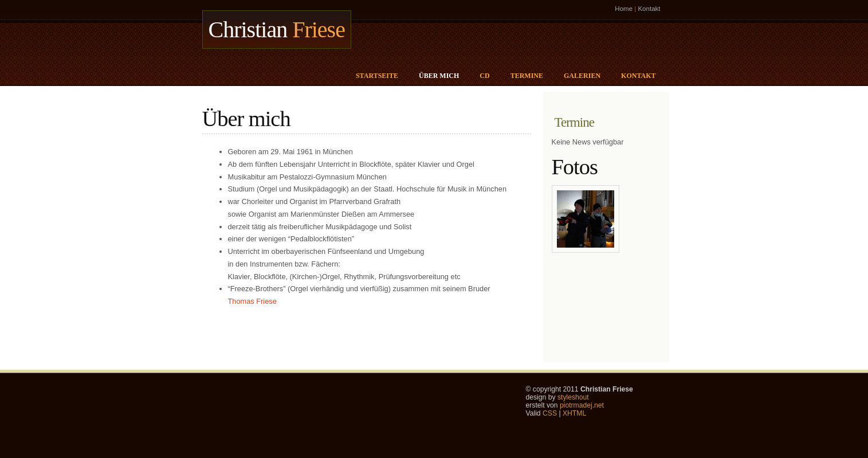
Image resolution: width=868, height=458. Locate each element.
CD (484, 76)
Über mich (439, 76)
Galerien (582, 76)
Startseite (377, 76)
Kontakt (649, 9)
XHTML (574, 413)
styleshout (573, 397)
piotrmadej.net (582, 405)
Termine (527, 76)
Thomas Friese (252, 301)
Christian (277, 30)
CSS (550, 413)
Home (624, 9)
